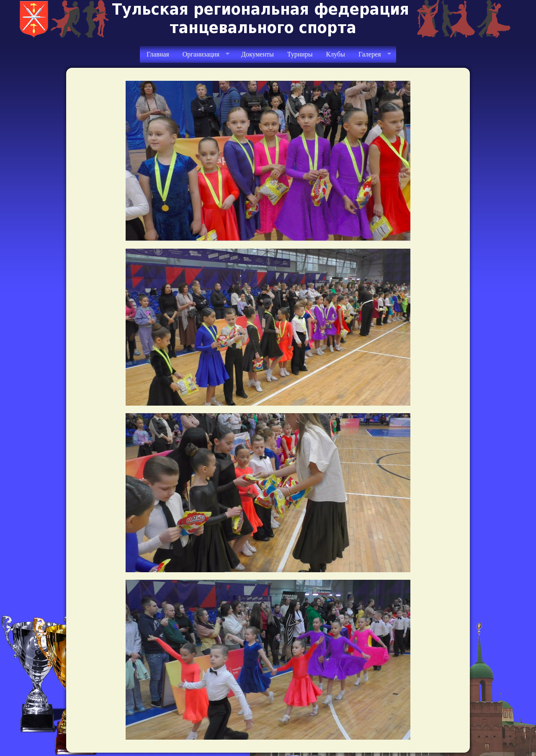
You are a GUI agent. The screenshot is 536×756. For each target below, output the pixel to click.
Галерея (371, 54)
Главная (158, 54)
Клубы (336, 54)
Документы (258, 54)
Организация (203, 54)
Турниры (300, 54)
